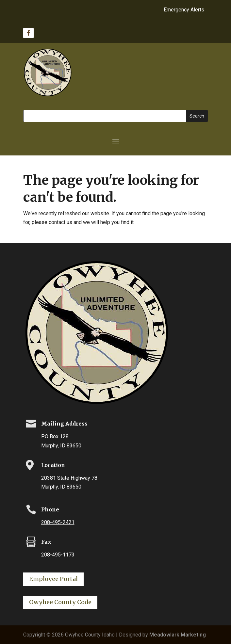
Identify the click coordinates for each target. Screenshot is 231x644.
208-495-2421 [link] (58, 522)
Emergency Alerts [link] (184, 10)
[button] (116, 140)
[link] (28, 33)
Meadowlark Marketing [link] (178, 635)
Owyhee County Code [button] (60, 602)
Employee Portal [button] (53, 579)
